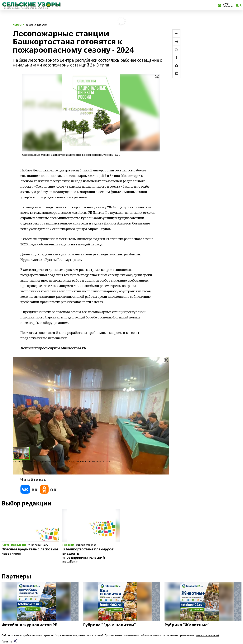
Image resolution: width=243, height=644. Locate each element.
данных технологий (207, 635)
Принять (7, 642)
